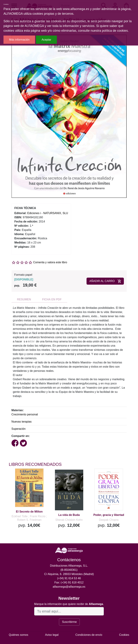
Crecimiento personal (25, 414)
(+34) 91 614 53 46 (69, 578)
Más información (19, 40)
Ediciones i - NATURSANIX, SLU (48, 213)
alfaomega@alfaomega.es (69, 587)
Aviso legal (52, 635)
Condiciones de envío (89, 635)
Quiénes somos (19, 635)
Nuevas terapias (22, 422)
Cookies (124, 635)
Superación (19, 429)
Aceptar (46, 40)
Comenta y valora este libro (50, 262)
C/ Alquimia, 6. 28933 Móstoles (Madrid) (69, 574)
